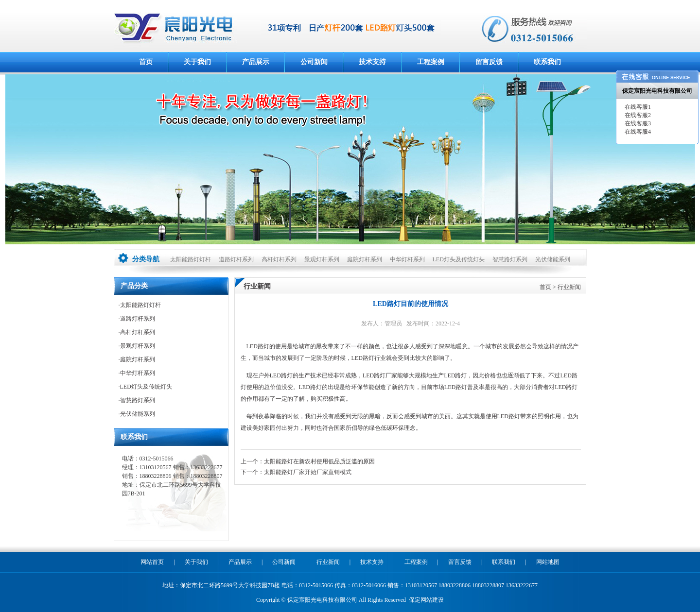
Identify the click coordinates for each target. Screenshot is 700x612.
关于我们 (197, 62)
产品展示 (256, 62)
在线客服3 (637, 123)
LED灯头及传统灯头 (459, 259)
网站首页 (152, 562)
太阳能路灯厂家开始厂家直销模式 (308, 472)
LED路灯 (258, 346)
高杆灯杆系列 (279, 259)
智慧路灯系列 (510, 259)
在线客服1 (637, 107)
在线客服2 (637, 115)
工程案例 (431, 62)
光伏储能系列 (553, 259)
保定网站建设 (426, 600)
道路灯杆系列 (236, 259)
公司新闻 (314, 62)
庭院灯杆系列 (365, 259)
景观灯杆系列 (322, 259)
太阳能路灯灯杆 (191, 259)
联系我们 (547, 62)
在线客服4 (637, 132)
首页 (146, 62)
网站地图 (548, 562)
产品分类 (134, 286)
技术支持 (372, 62)
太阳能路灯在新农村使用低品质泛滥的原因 (319, 461)
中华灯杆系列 (407, 259)
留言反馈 (489, 62)
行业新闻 (569, 287)
